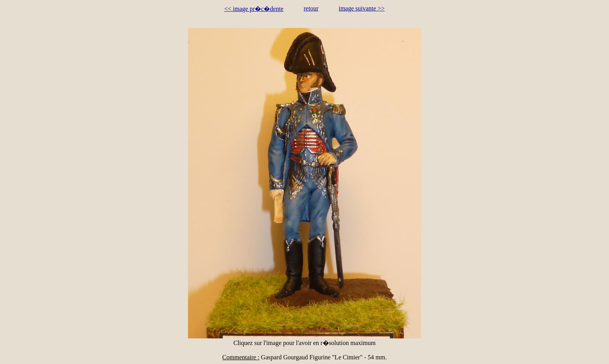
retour (311, 8)
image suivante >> (362, 8)
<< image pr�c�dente (254, 9)
